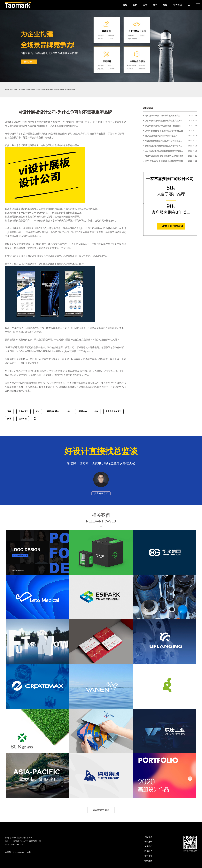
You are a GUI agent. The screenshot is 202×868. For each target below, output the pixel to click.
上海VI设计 (23, 411)
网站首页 (148, 837)
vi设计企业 (82, 411)
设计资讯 (22, 90)
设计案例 (148, 842)
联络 (165, 5)
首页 (125, 5)
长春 (96, 411)
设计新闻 (148, 861)
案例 (135, 5)
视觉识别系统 (53, 411)
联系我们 (148, 851)
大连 (68, 411)
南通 (9, 419)
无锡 (9, 411)
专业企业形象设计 (113, 411)
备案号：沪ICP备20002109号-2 (19, 852)
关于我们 (148, 846)
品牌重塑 (23, 419)
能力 (155, 5)
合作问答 (178, 5)
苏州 (38, 411)
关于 (145, 5)
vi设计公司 (31, 90)
